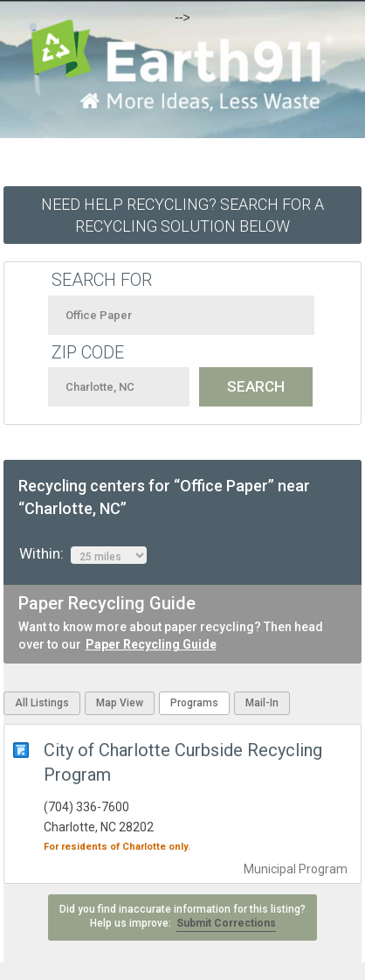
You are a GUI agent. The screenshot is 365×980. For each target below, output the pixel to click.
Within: (83, 554)
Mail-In (262, 703)
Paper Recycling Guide (151, 644)
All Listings (42, 703)
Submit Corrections (226, 923)
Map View (120, 703)
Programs (194, 703)
